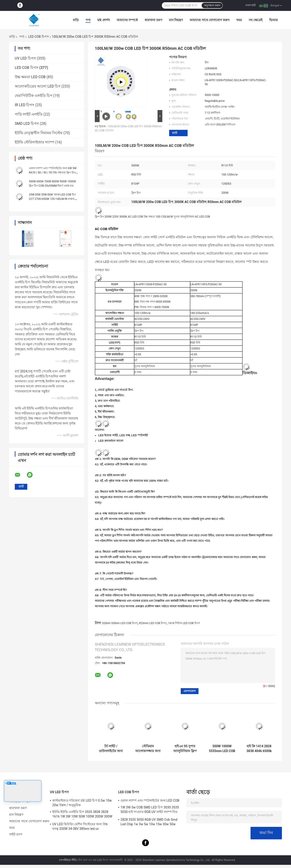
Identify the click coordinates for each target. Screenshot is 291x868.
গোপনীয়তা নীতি (68, 860)
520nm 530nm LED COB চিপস (120, 623)
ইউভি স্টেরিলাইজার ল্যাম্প (35, 142)
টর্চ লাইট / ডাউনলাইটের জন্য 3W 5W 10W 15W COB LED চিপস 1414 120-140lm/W (111, 749)
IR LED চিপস (25, 105)
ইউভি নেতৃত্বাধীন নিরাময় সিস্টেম (39, 133)
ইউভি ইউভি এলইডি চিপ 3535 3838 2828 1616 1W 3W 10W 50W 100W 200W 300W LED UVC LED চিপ (82, 815)
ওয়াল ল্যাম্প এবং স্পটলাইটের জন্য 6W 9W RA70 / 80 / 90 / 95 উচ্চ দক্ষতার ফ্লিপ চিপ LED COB (53, 173)
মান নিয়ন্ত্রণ (176, 20)
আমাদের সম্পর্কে (127, 20)
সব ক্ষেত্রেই (256, 20)
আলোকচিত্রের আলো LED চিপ (38, 86)
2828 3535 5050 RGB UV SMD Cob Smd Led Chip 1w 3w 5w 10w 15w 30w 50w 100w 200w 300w (149, 823)
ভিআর (273, 20)
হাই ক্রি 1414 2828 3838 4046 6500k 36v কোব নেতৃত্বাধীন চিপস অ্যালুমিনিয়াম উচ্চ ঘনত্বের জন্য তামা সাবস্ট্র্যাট (259, 749)
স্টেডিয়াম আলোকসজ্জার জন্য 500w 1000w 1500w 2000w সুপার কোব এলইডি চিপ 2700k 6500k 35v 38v (148, 749)
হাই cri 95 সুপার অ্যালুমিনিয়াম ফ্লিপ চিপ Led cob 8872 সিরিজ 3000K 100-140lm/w (185, 749)
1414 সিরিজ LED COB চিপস (184, 623)
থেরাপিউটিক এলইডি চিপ (34, 96)
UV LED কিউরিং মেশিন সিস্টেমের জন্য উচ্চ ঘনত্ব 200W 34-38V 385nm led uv (80, 826)
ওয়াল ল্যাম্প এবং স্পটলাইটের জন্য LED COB (150, 800)
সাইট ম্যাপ (16, 834)
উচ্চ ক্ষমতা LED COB (30, 77)
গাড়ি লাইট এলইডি (29, 114)
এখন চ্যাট (251, 5)
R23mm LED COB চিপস (153, 623)
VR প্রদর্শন (104, 20)
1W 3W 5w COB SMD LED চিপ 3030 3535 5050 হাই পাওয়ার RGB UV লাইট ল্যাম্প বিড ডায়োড (150, 810)
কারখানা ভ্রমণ (153, 20)
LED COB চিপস (38, 37)
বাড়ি (76, 20)
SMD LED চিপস (27, 124)
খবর (239, 20)
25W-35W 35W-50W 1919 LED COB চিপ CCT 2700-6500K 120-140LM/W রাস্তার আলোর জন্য (52, 199)
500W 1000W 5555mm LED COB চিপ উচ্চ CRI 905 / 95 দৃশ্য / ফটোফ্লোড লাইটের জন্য (222, 749)
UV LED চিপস (25, 58)
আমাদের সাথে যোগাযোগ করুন (209, 20)
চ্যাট (175, 133)
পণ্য (88, 20)
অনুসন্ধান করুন (212, 5)
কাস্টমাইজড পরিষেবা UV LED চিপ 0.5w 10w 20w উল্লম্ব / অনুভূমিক (82, 803)
